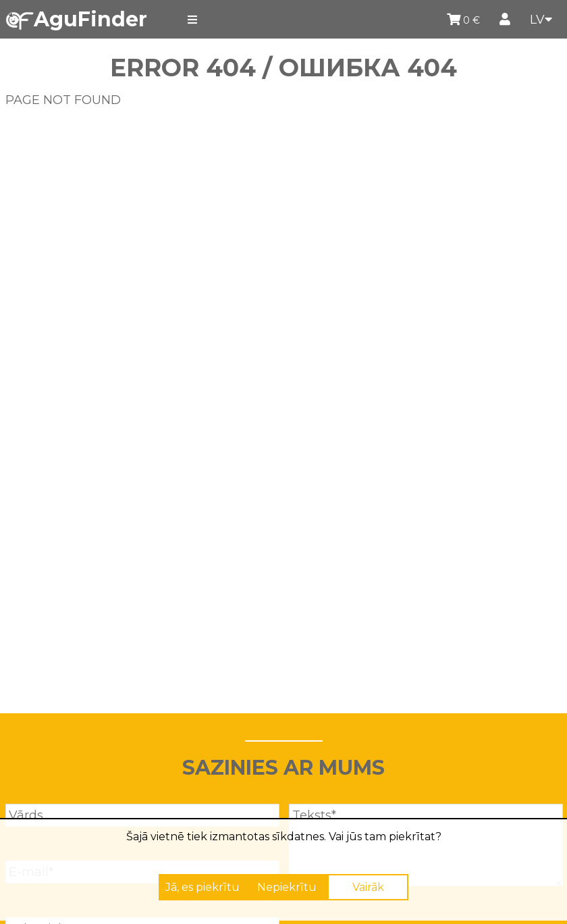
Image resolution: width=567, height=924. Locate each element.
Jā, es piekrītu (202, 887)
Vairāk (368, 887)
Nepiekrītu (287, 887)
